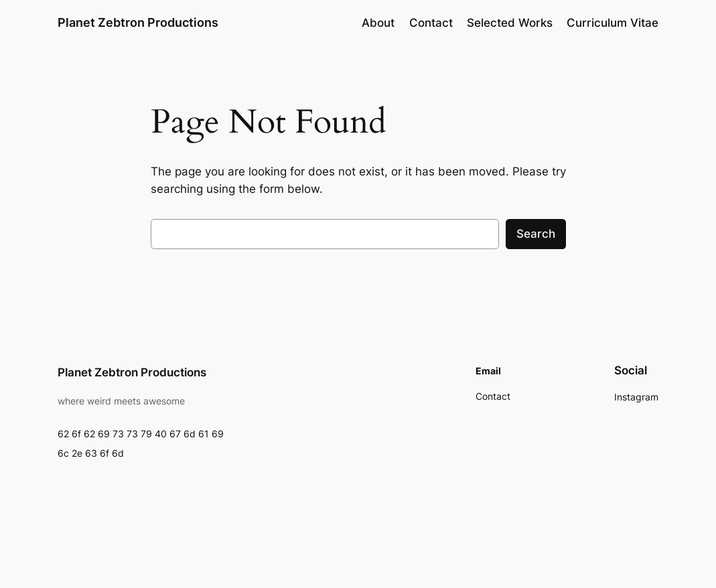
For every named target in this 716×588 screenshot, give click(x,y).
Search (536, 234)
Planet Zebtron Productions (138, 22)
